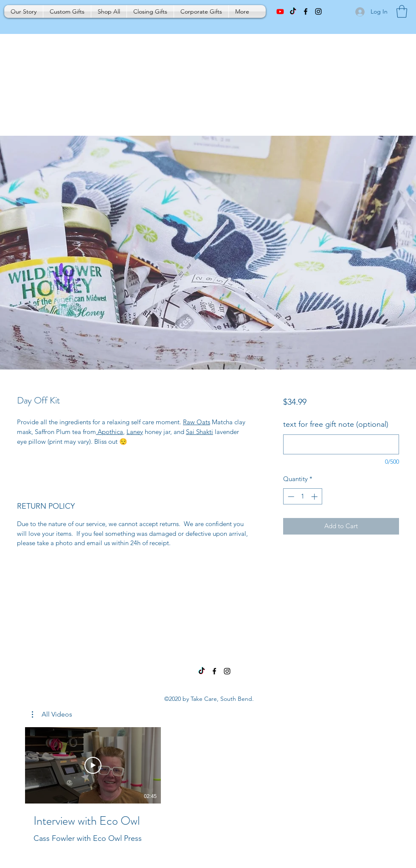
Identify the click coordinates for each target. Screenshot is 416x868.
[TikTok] (293, 11)
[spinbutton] (302, 497)
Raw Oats (197, 422)
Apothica (110, 432)
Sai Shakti (200, 432)
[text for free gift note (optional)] (341, 444)
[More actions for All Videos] (52, 714)
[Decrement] (290, 497)
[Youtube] (280, 11)
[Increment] (315, 497)
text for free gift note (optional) (336, 424)
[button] (402, 11)
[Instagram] (227, 671)
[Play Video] (93, 765)
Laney (135, 432)
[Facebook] (214, 671)
